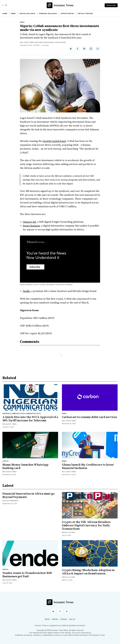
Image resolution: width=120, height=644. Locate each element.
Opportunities (67, 14)
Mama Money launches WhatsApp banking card (25, 466)
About (47, 619)
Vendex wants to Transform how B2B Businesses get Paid (27, 575)
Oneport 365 (29, 222)
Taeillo (26, 291)
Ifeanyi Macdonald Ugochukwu (52, 42)
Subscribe (111, 5)
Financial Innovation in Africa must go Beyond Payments (28, 495)
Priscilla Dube (68, 532)
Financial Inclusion (48, 14)
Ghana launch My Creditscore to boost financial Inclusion (88, 466)
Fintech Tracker (85, 14)
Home (5, 14)
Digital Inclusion (27, 14)
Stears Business (31, 226)
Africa (5, 569)
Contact (64, 619)
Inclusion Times (27, 42)
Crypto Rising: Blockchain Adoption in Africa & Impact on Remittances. (88, 572)
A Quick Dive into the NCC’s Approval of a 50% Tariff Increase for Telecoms (30, 419)
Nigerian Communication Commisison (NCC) (22, 413)
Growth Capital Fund (54, 141)
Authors (55, 619)
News (13, 14)
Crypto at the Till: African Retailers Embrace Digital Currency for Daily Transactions (86, 525)
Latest (6, 461)
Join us (72, 619)
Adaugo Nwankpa (10, 501)
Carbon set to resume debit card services (89, 417)
